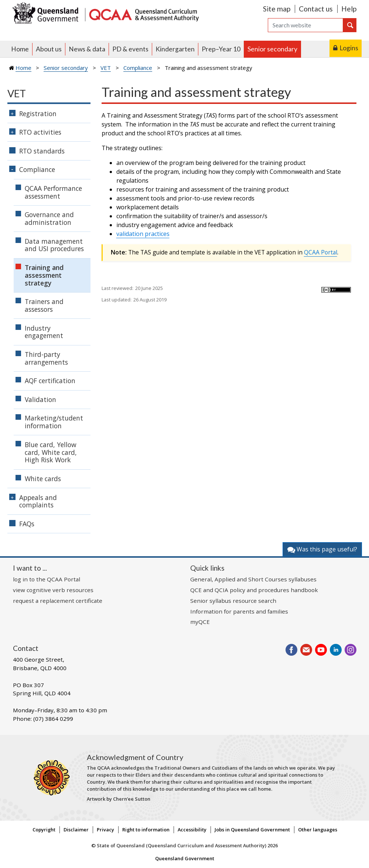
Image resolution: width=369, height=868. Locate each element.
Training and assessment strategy (44, 275)
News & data (87, 49)
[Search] (305, 25)
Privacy (105, 830)
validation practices (143, 234)
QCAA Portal (321, 252)
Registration (38, 114)
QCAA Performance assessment (53, 192)
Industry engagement (44, 332)
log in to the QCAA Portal (47, 579)
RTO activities (40, 132)
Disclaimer (76, 830)
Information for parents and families (239, 611)
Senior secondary (272, 49)
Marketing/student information (54, 422)
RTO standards (42, 151)
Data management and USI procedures (54, 245)
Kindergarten (175, 49)
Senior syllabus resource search (233, 601)
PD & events (130, 49)
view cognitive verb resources (53, 590)
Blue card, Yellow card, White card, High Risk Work (51, 452)
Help (349, 9)
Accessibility (192, 830)
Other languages (318, 830)
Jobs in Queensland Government (252, 830)
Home (20, 49)
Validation (40, 399)
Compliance (138, 68)
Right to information (146, 830)
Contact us (316, 9)
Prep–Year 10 (221, 49)
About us (49, 49)
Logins (349, 48)
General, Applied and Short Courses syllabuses (253, 579)
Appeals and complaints (38, 501)
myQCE (200, 622)
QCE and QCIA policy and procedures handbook (254, 590)
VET (106, 68)
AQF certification (50, 381)
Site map (277, 9)
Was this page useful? (322, 549)
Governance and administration (49, 218)
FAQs (27, 524)
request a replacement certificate (58, 601)
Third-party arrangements (46, 358)
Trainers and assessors (44, 305)
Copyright (44, 830)
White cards (43, 479)
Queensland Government (185, 858)
